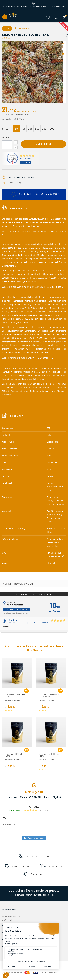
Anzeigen (26, 163)
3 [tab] (63, 54)
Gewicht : (7, 129)
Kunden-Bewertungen (18, 584)
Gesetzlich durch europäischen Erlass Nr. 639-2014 (34, 194)
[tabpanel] (34, 72)
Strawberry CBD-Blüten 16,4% (15, 696)
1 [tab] (63, 44)
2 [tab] (63, 49)
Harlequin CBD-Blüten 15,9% (14, 755)
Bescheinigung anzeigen (17, 610)
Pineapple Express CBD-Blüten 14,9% (49, 696)
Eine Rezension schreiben (34, 838)
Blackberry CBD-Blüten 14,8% (49, 755)
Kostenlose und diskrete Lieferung (21, 177)
